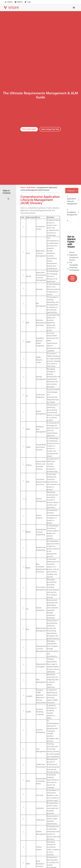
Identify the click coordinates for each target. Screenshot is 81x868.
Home (23, 188)
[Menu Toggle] (74, 7)
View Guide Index (29, 129)
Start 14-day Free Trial (50, 129)
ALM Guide (31, 188)
